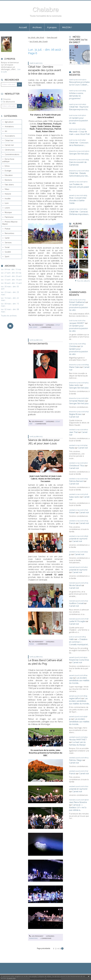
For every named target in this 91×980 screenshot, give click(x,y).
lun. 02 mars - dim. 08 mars (10, 311)
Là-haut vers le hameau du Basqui (77, 743)
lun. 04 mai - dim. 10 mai (11, 269)
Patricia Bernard (76, 481)
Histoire (8, 194)
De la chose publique (8, 160)
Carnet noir (9, 145)
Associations (10, 136)
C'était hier (9, 140)
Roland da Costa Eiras (79, 660)
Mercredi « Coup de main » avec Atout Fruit (79, 133)
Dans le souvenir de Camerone (78, 163)
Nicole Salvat (75, 585)
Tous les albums (83, 281)
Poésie (8, 229)
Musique (8, 212)
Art (6, 131)
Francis (72, 523)
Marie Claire (74, 367)
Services (8, 242)
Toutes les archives (9, 316)
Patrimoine (9, 217)
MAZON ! (67, 27)
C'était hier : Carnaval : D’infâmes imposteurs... (79, 213)
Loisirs (7, 208)
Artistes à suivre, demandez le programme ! (76, 96)
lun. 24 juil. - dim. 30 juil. (36, 37)
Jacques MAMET (77, 323)
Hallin (72, 639)
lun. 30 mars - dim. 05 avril (10, 288)
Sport (7, 256)
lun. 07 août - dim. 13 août (39, 41)
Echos (7, 166)
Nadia (72, 448)
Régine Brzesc (75, 414)
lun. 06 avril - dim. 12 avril (11, 283)
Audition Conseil (76, 603)
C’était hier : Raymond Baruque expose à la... (79, 108)
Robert (72, 512)
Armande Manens (77, 401)
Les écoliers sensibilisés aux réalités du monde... (79, 680)
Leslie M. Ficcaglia (77, 621)
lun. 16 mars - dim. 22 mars (10, 299)
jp (70, 554)
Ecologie (8, 171)
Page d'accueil (52, 37)
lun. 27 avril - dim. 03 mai (11, 273)
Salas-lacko (74, 385)
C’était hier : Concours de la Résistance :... (79, 144)
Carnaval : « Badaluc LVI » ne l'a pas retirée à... (78, 807)
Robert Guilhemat (77, 302)
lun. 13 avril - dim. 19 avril (11, 280)
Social (7, 247)
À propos (52, 27)
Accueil (23, 27)
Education (9, 175)
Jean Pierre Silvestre (78, 802)
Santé (7, 238)
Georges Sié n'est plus (79, 154)
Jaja (71, 678)
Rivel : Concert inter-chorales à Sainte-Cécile (78, 200)
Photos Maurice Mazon (10, 223)
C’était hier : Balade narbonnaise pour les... (79, 174)
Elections (8, 180)
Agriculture (9, 122)
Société (8, 252)
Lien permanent (36, 325)
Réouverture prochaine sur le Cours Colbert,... (79, 83)
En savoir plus (11, 978)
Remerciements (38, 343)
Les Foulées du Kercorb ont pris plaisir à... (79, 187)
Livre (7, 203)
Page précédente (44, 948)
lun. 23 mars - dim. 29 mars (10, 293)
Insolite (8, 198)
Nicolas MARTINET (78, 740)
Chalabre (45, 9)
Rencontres (9, 233)
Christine (73, 346)
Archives (37, 27)
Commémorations (12, 154)
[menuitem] (23, 27)
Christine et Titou (77, 466)
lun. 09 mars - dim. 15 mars (10, 305)
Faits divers (9, 185)
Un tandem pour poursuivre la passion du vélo (78, 121)
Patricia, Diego (76, 760)
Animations (9, 126)
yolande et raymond (78, 539)
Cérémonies (10, 150)
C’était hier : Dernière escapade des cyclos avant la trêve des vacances (45, 70)
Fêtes (7, 189)
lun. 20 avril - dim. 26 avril (11, 276)
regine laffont (75, 698)
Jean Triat (73, 432)
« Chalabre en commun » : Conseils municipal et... (79, 642)
